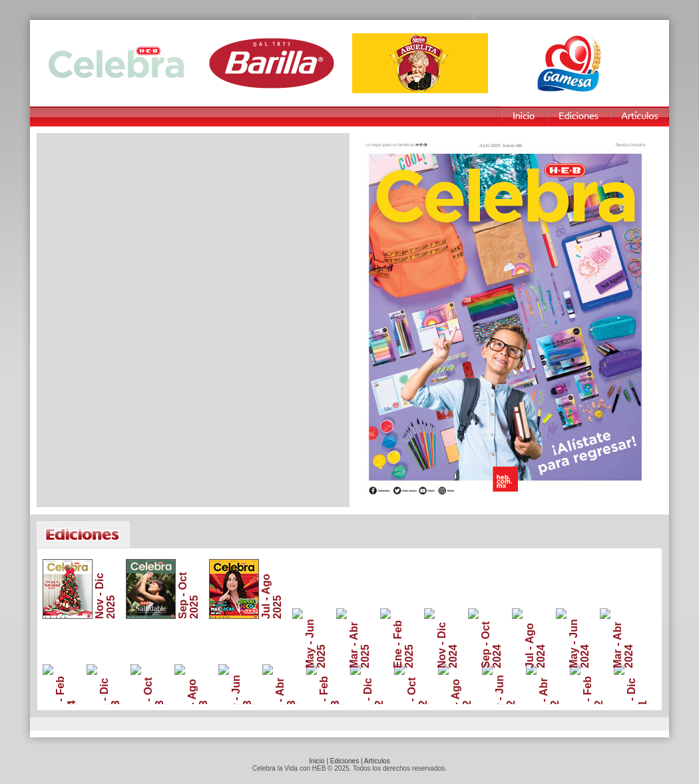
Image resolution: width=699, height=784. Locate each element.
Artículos (377, 761)
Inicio (317, 761)
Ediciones (345, 761)
